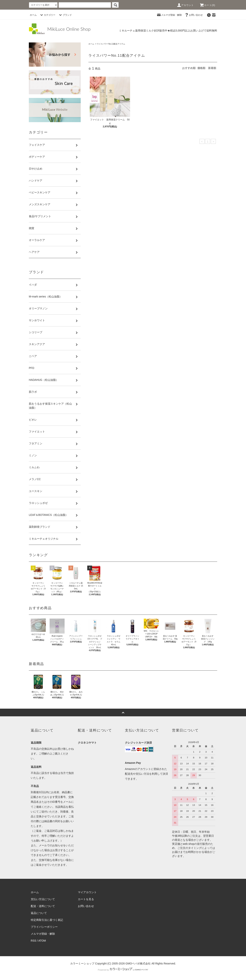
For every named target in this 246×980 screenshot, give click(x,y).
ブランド (65, 15)
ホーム (33, 15)
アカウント (185, 5)
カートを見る (86, 899)
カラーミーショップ (82, 963)
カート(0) (207, 5)
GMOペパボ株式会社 (138, 963)
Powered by (123, 970)
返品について (39, 913)
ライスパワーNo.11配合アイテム (111, 44)
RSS (34, 941)
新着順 (212, 68)
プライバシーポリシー (44, 927)
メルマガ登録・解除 (169, 15)
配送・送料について (43, 906)
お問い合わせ (194, 15)
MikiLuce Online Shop (69, 29)
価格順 (201, 68)
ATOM (42, 941)
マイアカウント (87, 892)
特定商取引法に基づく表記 (47, 920)
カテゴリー (47, 15)
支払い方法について (43, 899)
